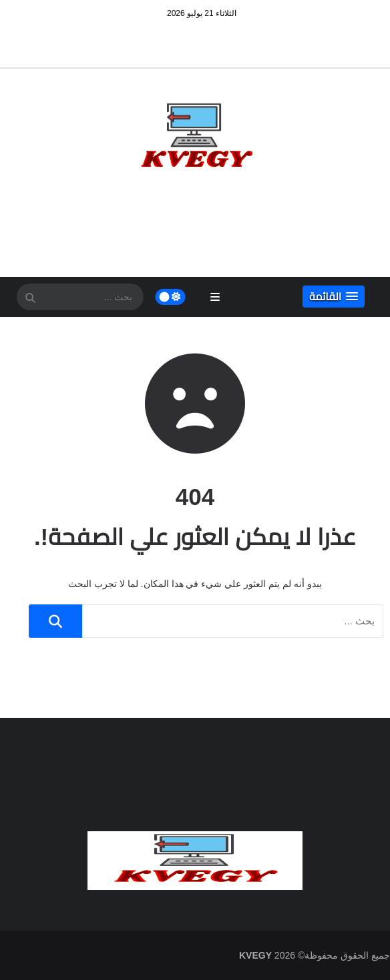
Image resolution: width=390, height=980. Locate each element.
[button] (334, 297)
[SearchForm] (30, 298)
